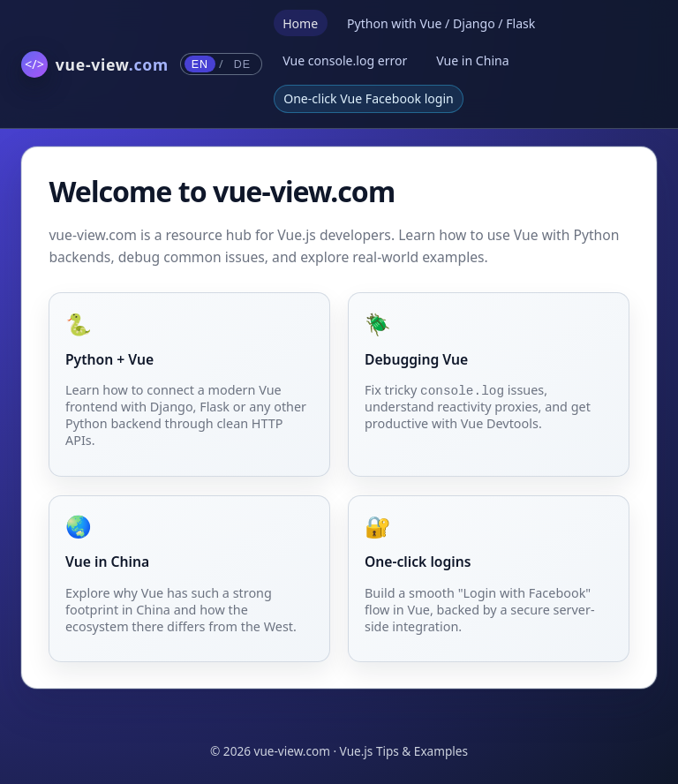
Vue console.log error (345, 60)
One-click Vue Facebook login (369, 98)
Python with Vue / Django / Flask (441, 23)
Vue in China (472, 60)
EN (200, 64)
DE (242, 64)
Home (300, 23)
